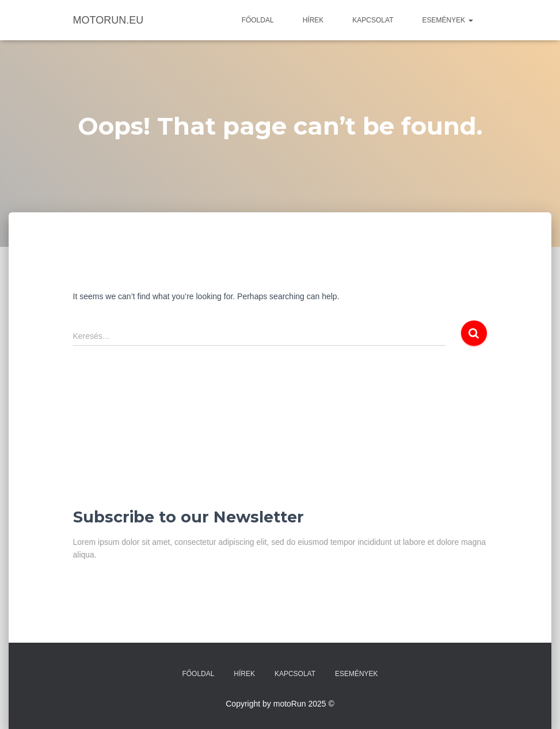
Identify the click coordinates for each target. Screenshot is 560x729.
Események (447, 20)
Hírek (313, 20)
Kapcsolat (373, 20)
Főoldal (258, 20)
